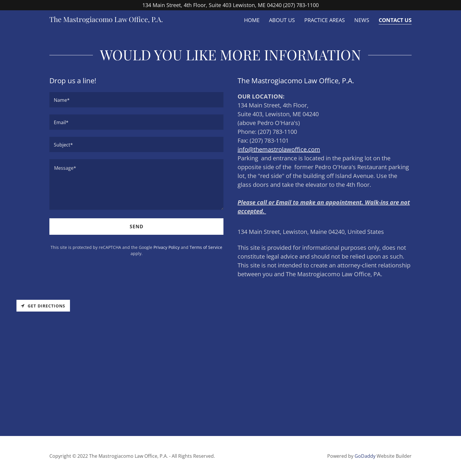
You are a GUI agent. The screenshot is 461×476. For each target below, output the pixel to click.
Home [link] (252, 20)
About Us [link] (282, 20)
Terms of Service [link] (206, 247)
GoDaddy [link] (365, 456)
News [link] (362, 20)
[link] (106, 20)
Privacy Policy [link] (167, 247)
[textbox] (136, 100)
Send (137, 227)
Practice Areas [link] (325, 20)
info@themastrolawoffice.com (279, 149)
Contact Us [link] (395, 20)
